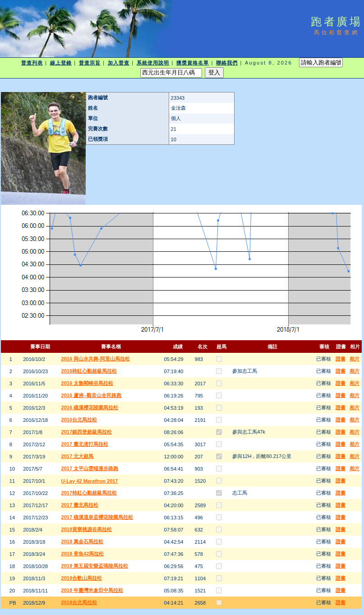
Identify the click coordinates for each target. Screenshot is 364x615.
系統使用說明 (153, 63)
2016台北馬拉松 (79, 420)
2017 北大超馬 (78, 456)
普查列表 (32, 63)
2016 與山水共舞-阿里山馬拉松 (96, 359)
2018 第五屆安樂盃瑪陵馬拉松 (95, 566)
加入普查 (119, 63)
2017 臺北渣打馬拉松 (85, 444)
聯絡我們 (227, 63)
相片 (355, 359)
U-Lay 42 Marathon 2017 (90, 481)
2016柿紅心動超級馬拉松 (89, 371)
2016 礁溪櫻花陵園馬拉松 (90, 407)
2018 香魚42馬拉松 (83, 554)
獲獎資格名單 (193, 63)
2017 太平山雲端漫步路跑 (90, 468)
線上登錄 (61, 63)
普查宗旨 (90, 63)
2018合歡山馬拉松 (82, 578)
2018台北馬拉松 (79, 602)
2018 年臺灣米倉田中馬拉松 (92, 590)
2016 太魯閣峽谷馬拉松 (88, 383)
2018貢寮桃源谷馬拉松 (87, 529)
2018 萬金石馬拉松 (83, 541)
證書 (341, 359)
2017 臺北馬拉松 (80, 505)
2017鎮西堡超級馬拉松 (87, 432)
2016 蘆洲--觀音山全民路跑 (92, 395)
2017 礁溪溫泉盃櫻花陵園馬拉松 (97, 517)
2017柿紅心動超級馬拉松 (89, 493)
